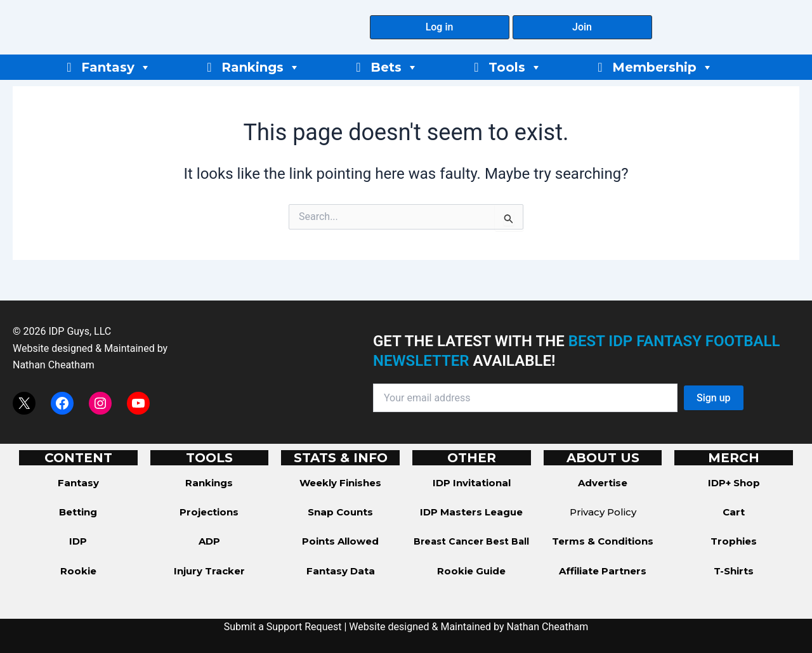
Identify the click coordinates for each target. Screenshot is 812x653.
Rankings (261, 67)
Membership (663, 67)
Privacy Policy (603, 512)
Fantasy (116, 67)
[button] (440, 27)
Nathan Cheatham (54, 365)
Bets (394, 67)
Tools (515, 67)
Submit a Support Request (283, 627)
